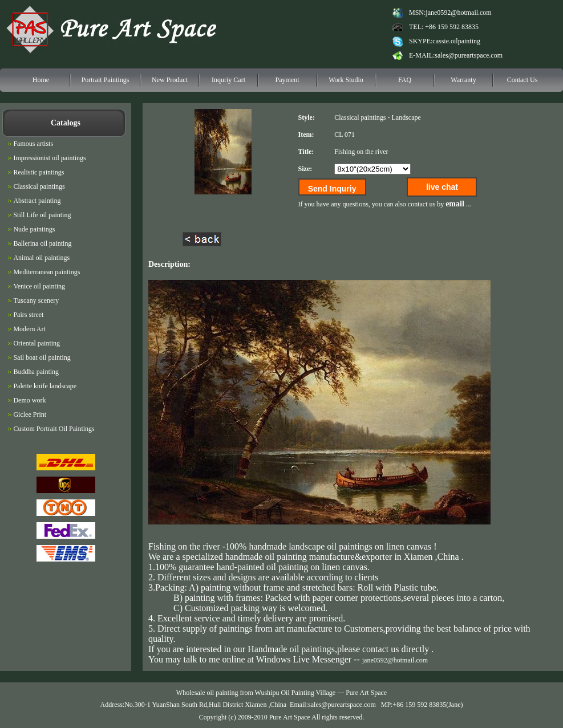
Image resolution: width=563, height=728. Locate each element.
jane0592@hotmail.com (458, 13)
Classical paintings (360, 117)
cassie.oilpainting (456, 41)
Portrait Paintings (106, 80)
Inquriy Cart (228, 80)
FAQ (405, 80)
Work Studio (346, 80)
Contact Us (523, 80)
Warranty (463, 80)
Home (41, 80)
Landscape (406, 117)
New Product (170, 80)
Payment (287, 80)
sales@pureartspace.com (469, 55)
